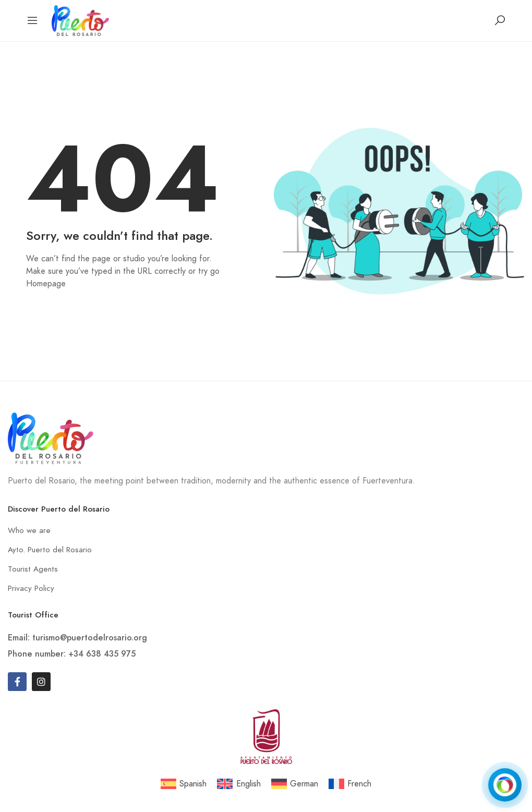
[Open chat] (505, 785)
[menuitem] (184, 784)
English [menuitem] (249, 784)
